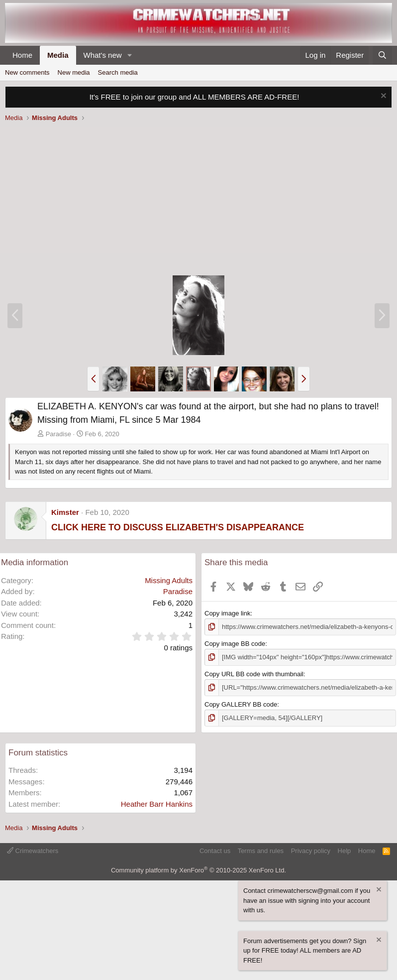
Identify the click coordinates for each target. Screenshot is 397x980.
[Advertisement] (198, 200)
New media (74, 72)
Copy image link (228, 613)
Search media (118, 72)
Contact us (215, 851)
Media (58, 55)
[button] (129, 56)
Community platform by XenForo (198, 870)
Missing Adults (169, 580)
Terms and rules (261, 851)
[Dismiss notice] (382, 97)
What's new (103, 55)
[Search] (382, 56)
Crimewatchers (33, 851)
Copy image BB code (235, 644)
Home (22, 55)
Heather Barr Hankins (157, 804)
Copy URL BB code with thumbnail (254, 674)
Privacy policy (311, 851)
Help (345, 851)
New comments (27, 72)
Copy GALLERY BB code (241, 704)
